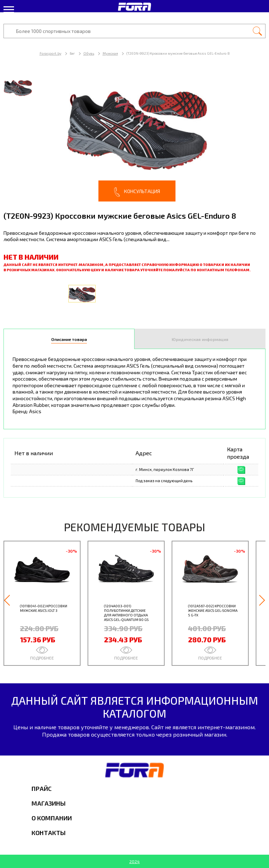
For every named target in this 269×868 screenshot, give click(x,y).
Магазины (49, 803)
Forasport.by (50, 53)
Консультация (137, 192)
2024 (134, 861)
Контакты (49, 833)
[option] (134, 136)
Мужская (110, 53)
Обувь (89, 53)
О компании (52, 818)
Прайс (42, 788)
